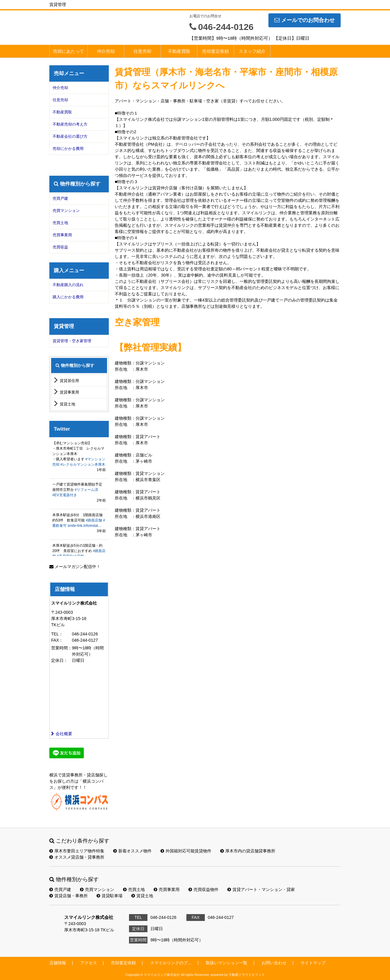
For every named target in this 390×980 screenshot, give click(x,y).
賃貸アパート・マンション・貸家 (261, 889)
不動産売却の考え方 (70, 124)
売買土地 (60, 223)
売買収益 (60, 247)
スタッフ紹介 (252, 51)
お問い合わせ (274, 963)
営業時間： (62, 648)
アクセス (89, 963)
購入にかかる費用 (68, 297)
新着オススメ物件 (132, 851)
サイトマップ (313, 963)
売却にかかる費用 (68, 149)
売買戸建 (60, 198)
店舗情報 (58, 963)
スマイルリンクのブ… (171, 963)
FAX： (57, 640)
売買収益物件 (203, 889)
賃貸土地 (67, 404)
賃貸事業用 (69, 392)
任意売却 (142, 51)
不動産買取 (179, 51)
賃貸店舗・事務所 (69, 896)
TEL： (57, 634)
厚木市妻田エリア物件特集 (77, 851)
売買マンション (66, 211)
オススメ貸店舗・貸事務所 (77, 857)
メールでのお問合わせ (305, 20)
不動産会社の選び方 (70, 136)
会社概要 (62, 734)
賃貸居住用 (69, 381)
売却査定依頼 (216, 51)
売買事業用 (62, 235)
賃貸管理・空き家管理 (72, 341)
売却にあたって (69, 51)
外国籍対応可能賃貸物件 (186, 851)
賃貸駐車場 (110, 896)
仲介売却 (106, 51)
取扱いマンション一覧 (227, 963)
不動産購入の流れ (68, 285)
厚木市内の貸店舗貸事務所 (248, 851)
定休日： (59, 660)
